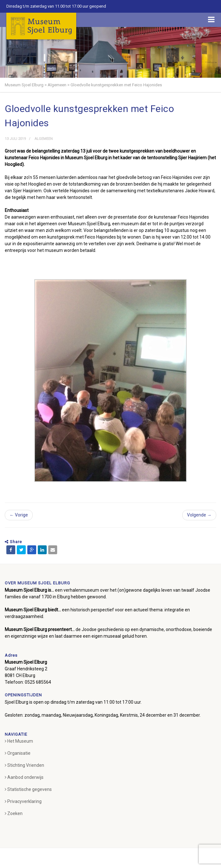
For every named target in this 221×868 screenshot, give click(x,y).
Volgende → (199, 515)
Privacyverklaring (23, 801)
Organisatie (18, 753)
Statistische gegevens (28, 789)
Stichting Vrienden (24, 765)
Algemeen (44, 139)
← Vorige (19, 515)
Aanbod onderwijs (24, 777)
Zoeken (14, 813)
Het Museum (19, 741)
